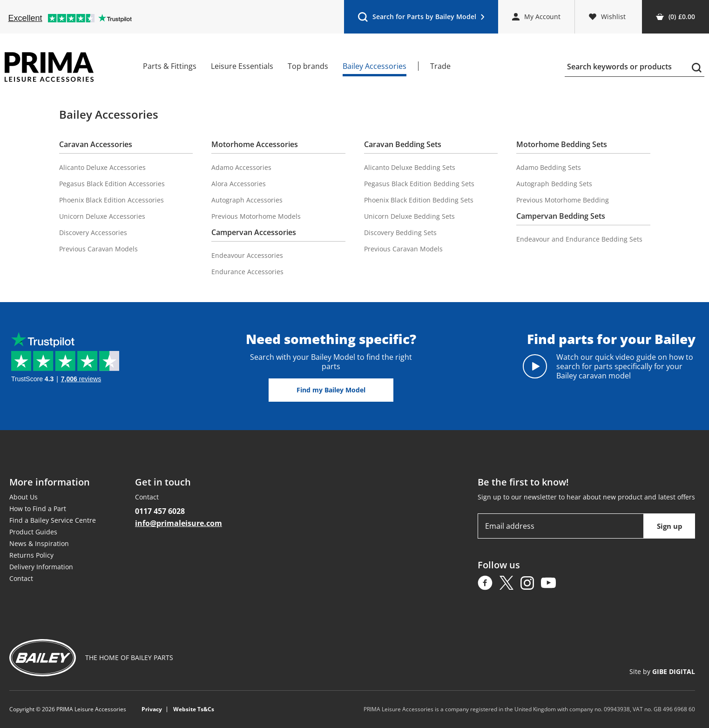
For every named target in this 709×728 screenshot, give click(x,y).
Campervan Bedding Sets (561, 216)
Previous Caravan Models (98, 249)
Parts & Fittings (170, 66)
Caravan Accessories (96, 144)
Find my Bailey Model (331, 390)
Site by (662, 671)
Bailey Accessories (375, 66)
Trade (440, 66)
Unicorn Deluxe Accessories (102, 216)
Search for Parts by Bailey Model (421, 19)
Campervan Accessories (254, 232)
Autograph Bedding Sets (554, 184)
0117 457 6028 (160, 511)
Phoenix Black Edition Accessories (111, 200)
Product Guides (33, 532)
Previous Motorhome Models (256, 216)
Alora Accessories (239, 184)
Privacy (152, 709)
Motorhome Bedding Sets (562, 144)
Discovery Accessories (93, 233)
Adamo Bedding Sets (549, 167)
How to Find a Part (38, 509)
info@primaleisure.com (179, 523)
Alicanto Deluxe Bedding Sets (410, 167)
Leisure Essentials (242, 66)
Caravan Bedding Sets (403, 144)
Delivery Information (41, 567)
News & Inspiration (39, 543)
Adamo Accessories (241, 167)
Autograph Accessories (247, 200)
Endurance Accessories (247, 272)
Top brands (308, 66)
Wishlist (607, 17)
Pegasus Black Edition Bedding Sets (419, 184)
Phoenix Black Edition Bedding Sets (419, 200)
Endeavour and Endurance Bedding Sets (579, 239)
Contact (21, 578)
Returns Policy (31, 555)
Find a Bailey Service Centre (53, 520)
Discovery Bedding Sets (400, 233)
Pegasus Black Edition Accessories (112, 184)
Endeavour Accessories (247, 255)
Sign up (670, 526)
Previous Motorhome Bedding (563, 200)
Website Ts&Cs (194, 709)
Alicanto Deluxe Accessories (102, 167)
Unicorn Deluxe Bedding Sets (409, 216)
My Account (536, 17)
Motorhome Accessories (255, 144)
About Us (24, 497)
